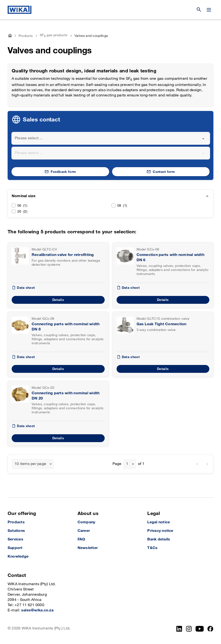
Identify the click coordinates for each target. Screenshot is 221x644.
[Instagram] (189, 629)
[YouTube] (200, 629)
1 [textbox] (127, 464)
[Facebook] (210, 629)
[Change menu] (209, 10)
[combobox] (111, 138)
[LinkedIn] (179, 629)
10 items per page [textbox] (30, 464)
